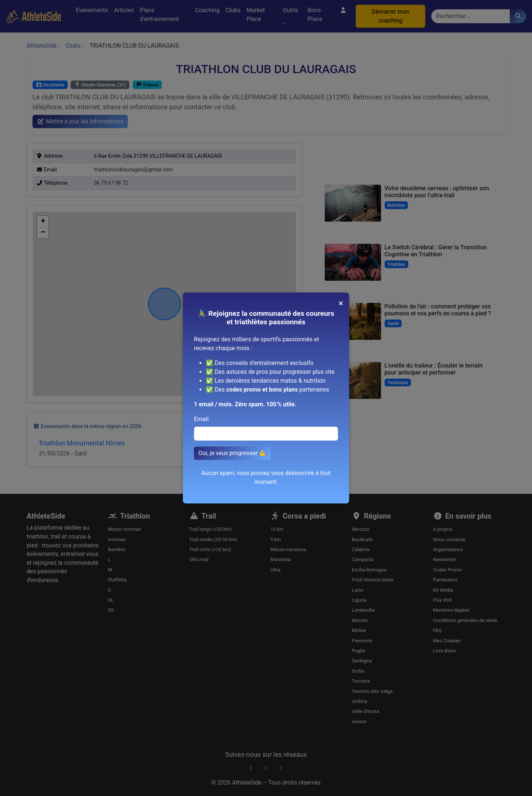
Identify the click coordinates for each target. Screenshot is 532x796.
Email (201, 419)
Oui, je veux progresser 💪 (232, 453)
